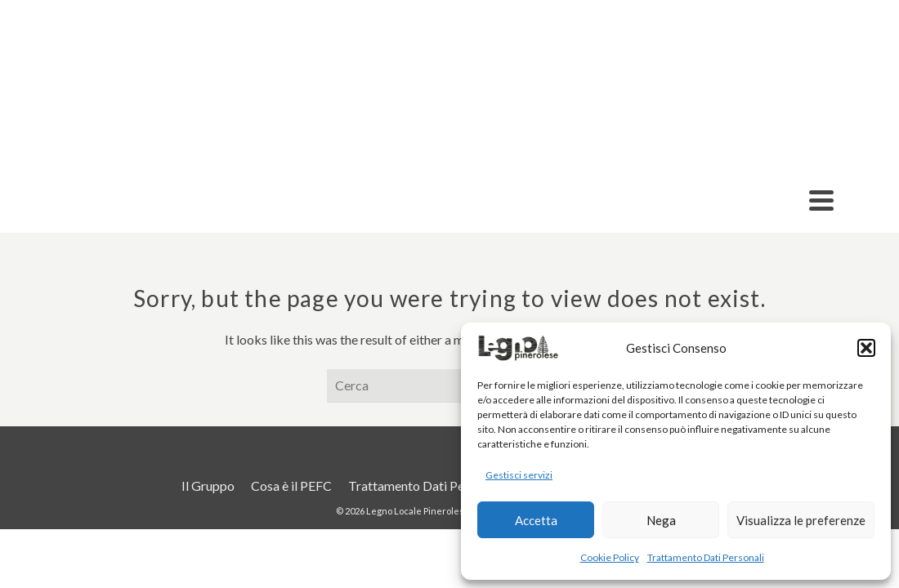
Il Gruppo (92, 153)
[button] (866, 348)
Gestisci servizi (519, 475)
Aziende (197, 153)
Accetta (536, 520)
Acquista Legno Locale (743, 153)
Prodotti (311, 153)
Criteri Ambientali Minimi (587, 86)
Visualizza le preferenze (801, 520)
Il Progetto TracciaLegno (500, 153)
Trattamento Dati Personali (706, 557)
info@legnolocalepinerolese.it (358, 14)
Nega (661, 520)
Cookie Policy (610, 557)
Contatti (843, 86)
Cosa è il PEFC (745, 86)
